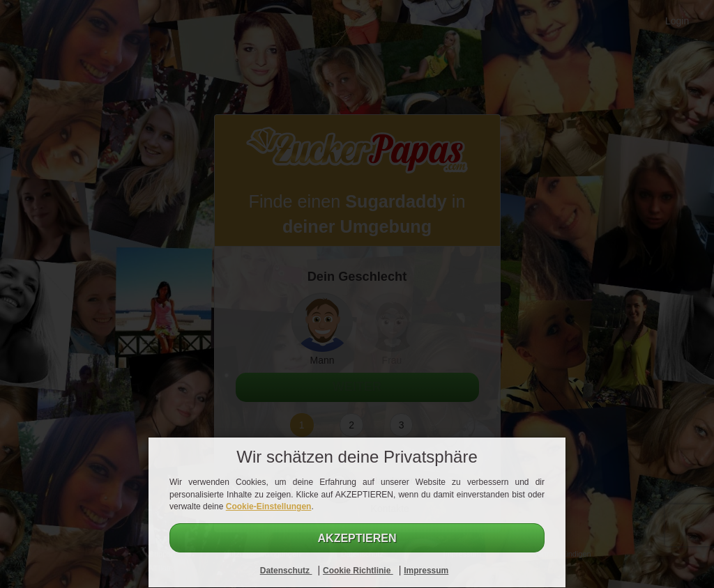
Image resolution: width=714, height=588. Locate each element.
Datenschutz (286, 571)
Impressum (426, 571)
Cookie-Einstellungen (269, 506)
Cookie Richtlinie (358, 571)
